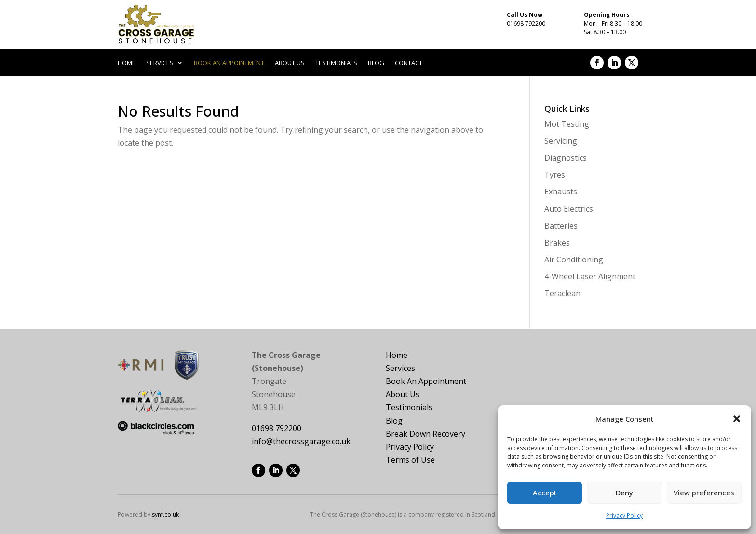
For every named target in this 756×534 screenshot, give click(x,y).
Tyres (555, 175)
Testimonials (336, 63)
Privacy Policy (624, 515)
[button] (737, 419)
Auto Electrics (569, 209)
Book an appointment (229, 63)
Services (160, 63)
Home (127, 63)
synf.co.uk (165, 514)
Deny (624, 493)
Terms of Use (410, 460)
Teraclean (562, 293)
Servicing (561, 141)
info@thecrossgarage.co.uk (301, 441)
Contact (409, 63)
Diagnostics (566, 158)
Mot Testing (567, 124)
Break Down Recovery (425, 434)
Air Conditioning (574, 260)
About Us (403, 394)
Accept (545, 493)
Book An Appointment (426, 381)
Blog (376, 63)
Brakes (557, 243)
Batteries (561, 226)
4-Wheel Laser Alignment (590, 276)
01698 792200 (526, 23)
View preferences (704, 493)
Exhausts (561, 192)
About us (290, 63)
